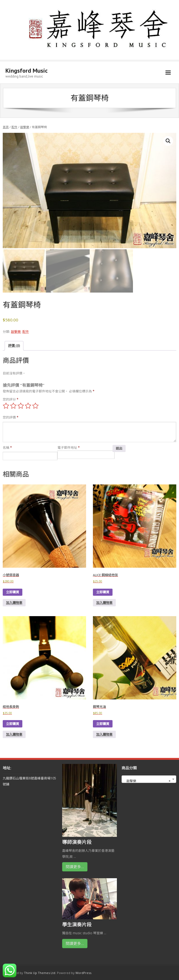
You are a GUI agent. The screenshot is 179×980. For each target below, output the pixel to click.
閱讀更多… (75, 866)
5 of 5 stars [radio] (35, 405)
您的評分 (11, 399)
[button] (168, 141)
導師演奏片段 (77, 841)
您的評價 (11, 417)
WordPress (83, 972)
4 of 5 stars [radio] (28, 405)
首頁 (6, 127)
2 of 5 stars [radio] (13, 405)
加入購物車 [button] (14, 602)
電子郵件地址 (69, 446)
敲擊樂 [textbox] (147, 780)
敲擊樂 (25, 127)
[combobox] (149, 778)
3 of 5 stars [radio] (21, 405)
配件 (14, 127)
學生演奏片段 (77, 924)
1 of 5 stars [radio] (6, 405)
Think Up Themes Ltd (40, 972)
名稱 (7, 446)
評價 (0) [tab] (14, 345)
